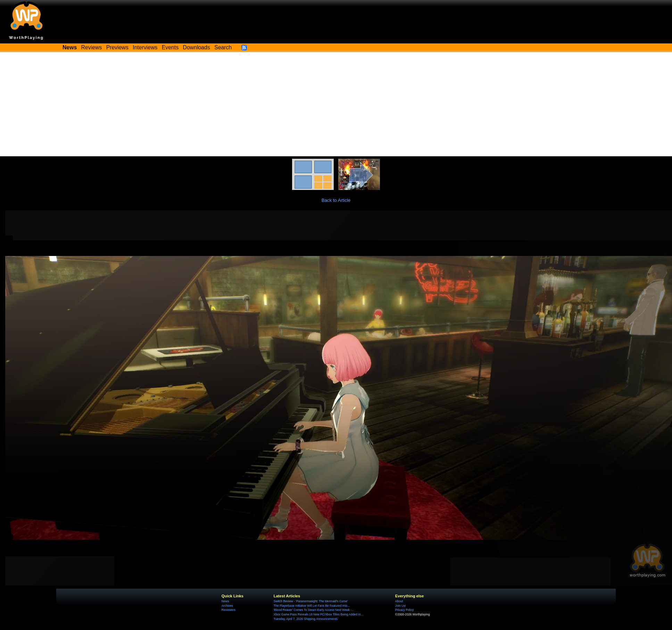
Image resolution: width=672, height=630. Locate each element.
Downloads (197, 47)
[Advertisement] (336, 104)
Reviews (92, 47)
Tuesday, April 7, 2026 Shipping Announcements (306, 619)
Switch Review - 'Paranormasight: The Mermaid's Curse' (311, 601)
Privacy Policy (404, 610)
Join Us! (401, 606)
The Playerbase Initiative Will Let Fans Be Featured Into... (312, 606)
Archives (227, 606)
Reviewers (229, 610)
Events (170, 47)
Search (223, 47)
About (399, 601)
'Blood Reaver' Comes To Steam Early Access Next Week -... (314, 610)
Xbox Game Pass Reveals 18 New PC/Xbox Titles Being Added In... (318, 614)
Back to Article (336, 200)
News (225, 601)
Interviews (145, 47)
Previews (117, 47)
